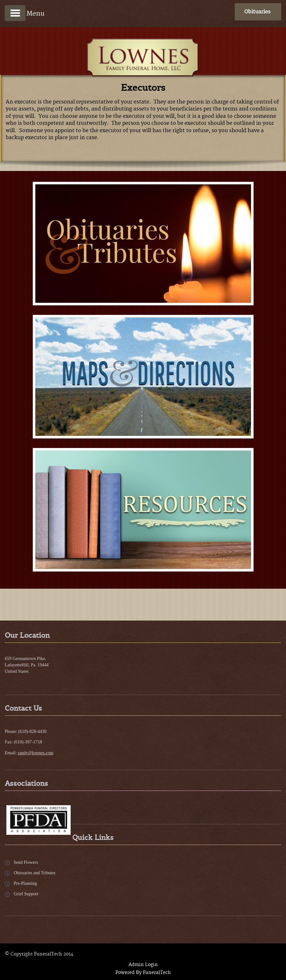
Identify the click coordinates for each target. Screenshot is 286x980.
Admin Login (143, 965)
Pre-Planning (25, 883)
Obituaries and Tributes (35, 873)
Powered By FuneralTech (143, 973)
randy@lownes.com (36, 753)
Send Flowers (26, 862)
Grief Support (26, 894)
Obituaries (257, 12)
